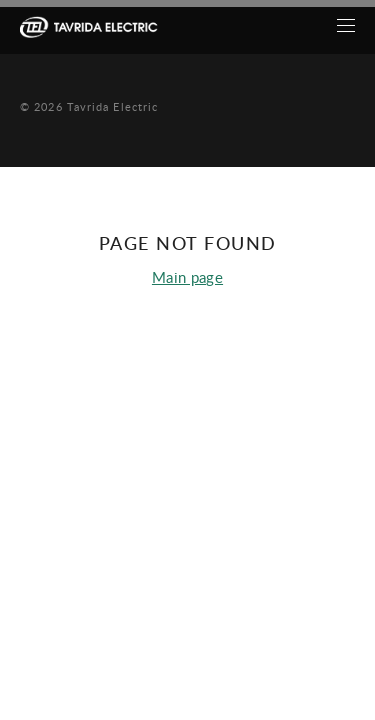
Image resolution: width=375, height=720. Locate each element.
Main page (187, 277)
